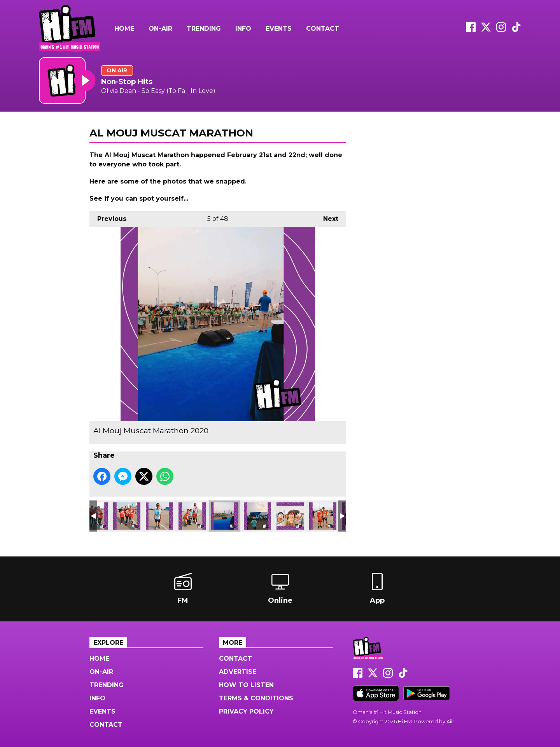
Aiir (450, 721)
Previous (108, 217)
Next (327, 217)
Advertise (238, 672)
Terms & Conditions (256, 698)
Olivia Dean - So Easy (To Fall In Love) (158, 91)
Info (243, 29)
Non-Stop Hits (127, 82)
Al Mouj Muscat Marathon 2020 (127, 516)
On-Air (160, 29)
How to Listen (246, 685)
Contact (323, 29)
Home (124, 29)
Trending (204, 29)
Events (279, 29)
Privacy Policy (246, 711)
